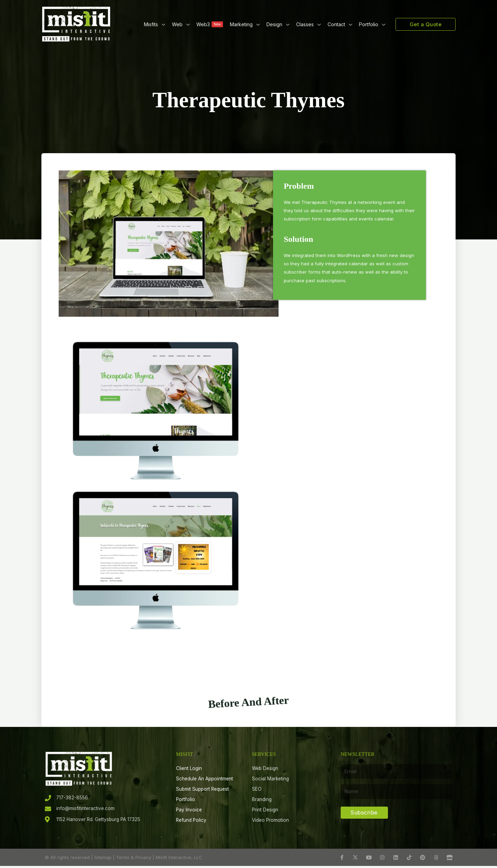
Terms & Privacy (134, 859)
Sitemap (103, 859)
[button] (162, 24)
